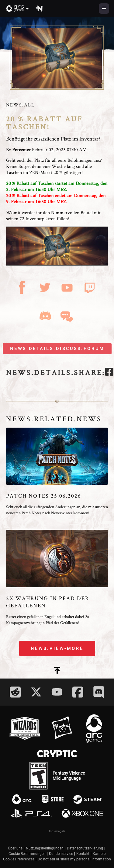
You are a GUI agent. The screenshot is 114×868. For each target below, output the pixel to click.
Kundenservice (61, 854)
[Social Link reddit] (15, 692)
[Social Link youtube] (57, 692)
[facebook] (109, 373)
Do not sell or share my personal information (74, 859)
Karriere (99, 854)
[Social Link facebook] (78, 692)
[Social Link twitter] (36, 692)
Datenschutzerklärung (85, 848)
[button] (18, 9)
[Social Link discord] (99, 692)
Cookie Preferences (19, 859)
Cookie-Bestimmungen (27, 854)
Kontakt (83, 854)
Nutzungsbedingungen (45, 848)
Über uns (15, 848)
